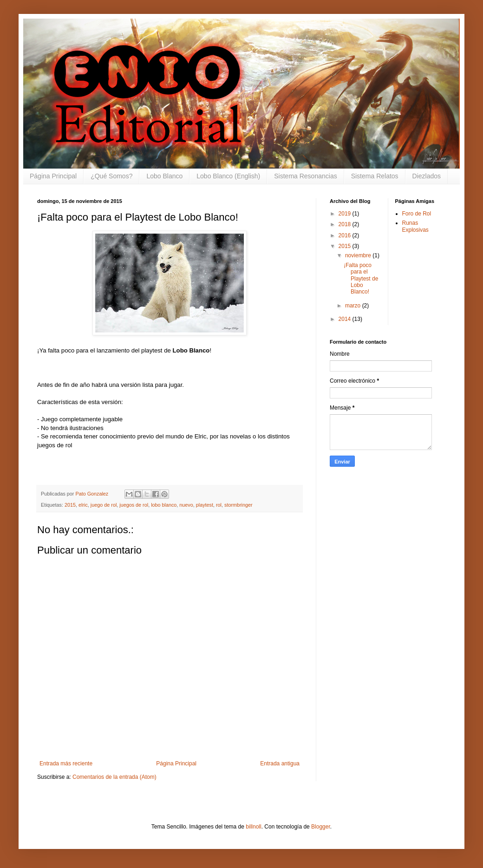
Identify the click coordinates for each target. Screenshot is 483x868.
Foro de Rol (417, 214)
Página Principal (53, 176)
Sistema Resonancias (305, 176)
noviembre (359, 255)
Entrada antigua (280, 764)
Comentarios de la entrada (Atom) (114, 777)
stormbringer (238, 505)
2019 (346, 214)
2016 (346, 235)
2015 (70, 505)
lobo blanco (164, 505)
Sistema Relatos (375, 176)
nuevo (186, 505)
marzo (354, 306)
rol (219, 505)
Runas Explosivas (415, 226)
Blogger (321, 827)
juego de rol (104, 505)
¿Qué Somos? (111, 176)
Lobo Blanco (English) (228, 176)
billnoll (253, 827)
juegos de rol (134, 505)
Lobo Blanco (164, 176)
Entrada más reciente (66, 764)
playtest (205, 505)
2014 (346, 319)
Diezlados (427, 176)
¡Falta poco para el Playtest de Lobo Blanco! (361, 279)
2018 (346, 224)
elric (83, 505)
